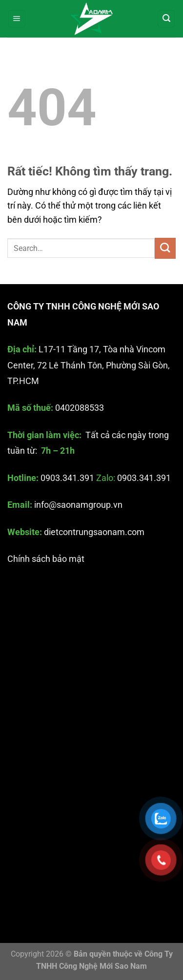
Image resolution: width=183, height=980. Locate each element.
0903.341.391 (67, 478)
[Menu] (17, 19)
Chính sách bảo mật (46, 559)
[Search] (166, 19)
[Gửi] (165, 248)
